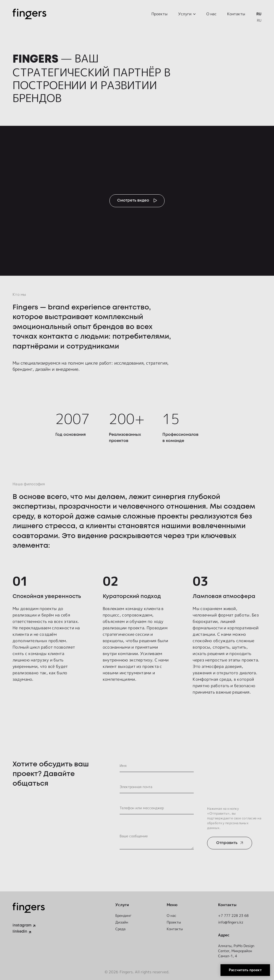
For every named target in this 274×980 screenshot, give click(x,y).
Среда (121, 928)
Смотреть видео (133, 202)
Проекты (159, 14)
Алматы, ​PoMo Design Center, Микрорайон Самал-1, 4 (238, 950)
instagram (22, 925)
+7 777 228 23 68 (235, 914)
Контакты (236, 14)
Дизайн (122, 921)
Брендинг (124, 914)
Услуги (185, 14)
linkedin (20, 931)
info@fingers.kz (232, 921)
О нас (211, 14)
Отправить (228, 846)
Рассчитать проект (242, 968)
